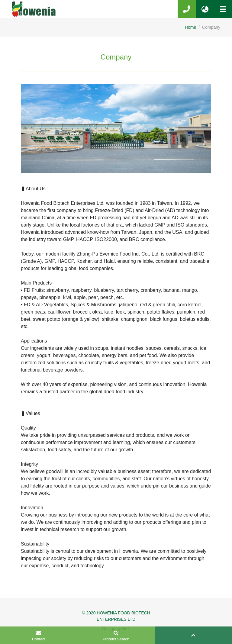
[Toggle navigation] (223, 9)
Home (190, 27)
